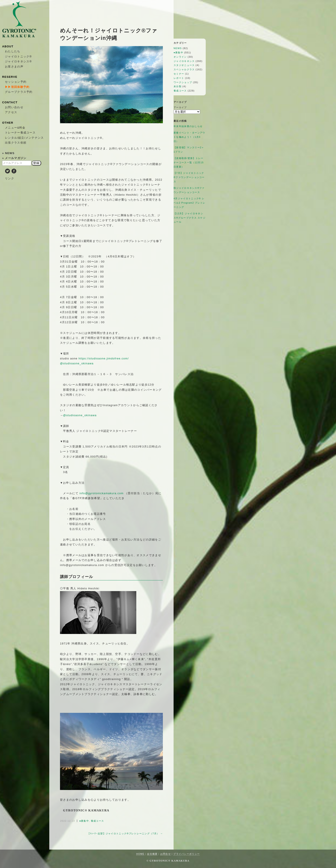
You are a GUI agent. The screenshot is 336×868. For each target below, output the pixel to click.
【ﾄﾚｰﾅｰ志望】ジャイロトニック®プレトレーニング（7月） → (125, 833)
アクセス (11, 112)
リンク (10, 178)
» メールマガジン (14, 158)
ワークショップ (183, 82)
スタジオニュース (184, 65)
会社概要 (152, 854)
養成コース (97, 821)
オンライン (180, 57)
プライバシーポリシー (187, 854)
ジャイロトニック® (18, 56)
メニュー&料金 (15, 128)
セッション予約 (16, 82)
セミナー (179, 74)
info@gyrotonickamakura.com (102, 493)
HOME (140, 854)
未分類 (178, 86)
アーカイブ (180, 107)
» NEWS (8, 153)
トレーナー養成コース (20, 133)
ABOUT (8, 46)
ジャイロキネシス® (18, 61)
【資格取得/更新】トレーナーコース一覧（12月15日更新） (189, 162)
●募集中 (84, 821)
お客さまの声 (14, 67)
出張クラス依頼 (16, 143)
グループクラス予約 (19, 92)
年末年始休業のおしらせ (188, 126)
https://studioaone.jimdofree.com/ (103, 358)
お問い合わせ (14, 107)
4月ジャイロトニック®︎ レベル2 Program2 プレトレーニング (190, 203)
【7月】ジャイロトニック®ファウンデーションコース (189, 177)
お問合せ (166, 854)
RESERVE (10, 77)
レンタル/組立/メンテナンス (24, 138)
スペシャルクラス (184, 69)
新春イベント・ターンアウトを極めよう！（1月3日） (189, 137)
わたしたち (13, 51)
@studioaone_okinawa (77, 363)
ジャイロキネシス (184, 61)
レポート (179, 78)
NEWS (178, 48)
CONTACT (10, 102)
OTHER (8, 123)
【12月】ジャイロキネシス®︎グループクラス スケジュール (190, 218)
